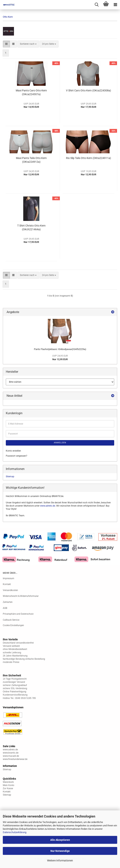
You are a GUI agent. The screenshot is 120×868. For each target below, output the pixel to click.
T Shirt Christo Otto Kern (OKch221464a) (31, 227)
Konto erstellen (13, 451)
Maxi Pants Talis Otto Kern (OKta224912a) (31, 160)
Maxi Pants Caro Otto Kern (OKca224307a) (31, 92)
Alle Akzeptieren (60, 840)
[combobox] (28, 44)
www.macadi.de (11, 756)
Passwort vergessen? (16, 456)
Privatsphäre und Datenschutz (18, 614)
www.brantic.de (11, 753)
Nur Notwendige (60, 851)
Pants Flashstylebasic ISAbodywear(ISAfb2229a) (60, 349)
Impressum (9, 578)
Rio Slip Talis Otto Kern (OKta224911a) (88, 158)
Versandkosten (10, 590)
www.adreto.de (48, 506)
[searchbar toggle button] (97, 5)
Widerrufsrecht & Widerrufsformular (21, 596)
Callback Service (11, 620)
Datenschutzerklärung (15, 832)
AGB (5, 608)
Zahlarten (8, 602)
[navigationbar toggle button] (115, 5)
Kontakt (7, 584)
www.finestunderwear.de (15, 759)
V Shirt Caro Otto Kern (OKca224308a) (88, 90)
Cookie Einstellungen (13, 625)
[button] (6, 44)
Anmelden (60, 443)
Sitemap (10, 477)
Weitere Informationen (60, 860)
